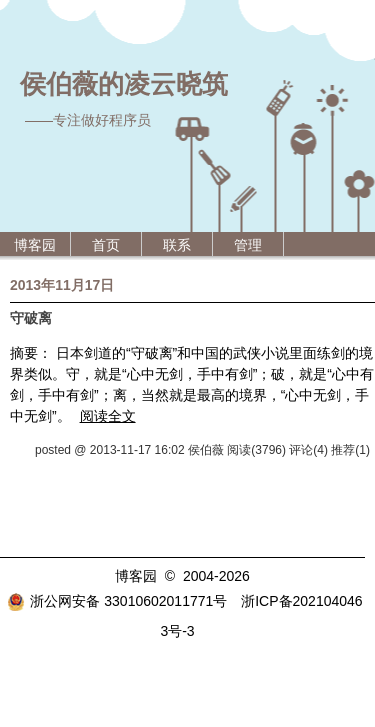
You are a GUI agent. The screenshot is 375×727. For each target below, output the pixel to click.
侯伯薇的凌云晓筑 (124, 84)
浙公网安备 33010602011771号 (117, 601)
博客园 (35, 245)
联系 (177, 245)
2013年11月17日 (62, 285)
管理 (248, 245)
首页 (106, 245)
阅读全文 (108, 416)
